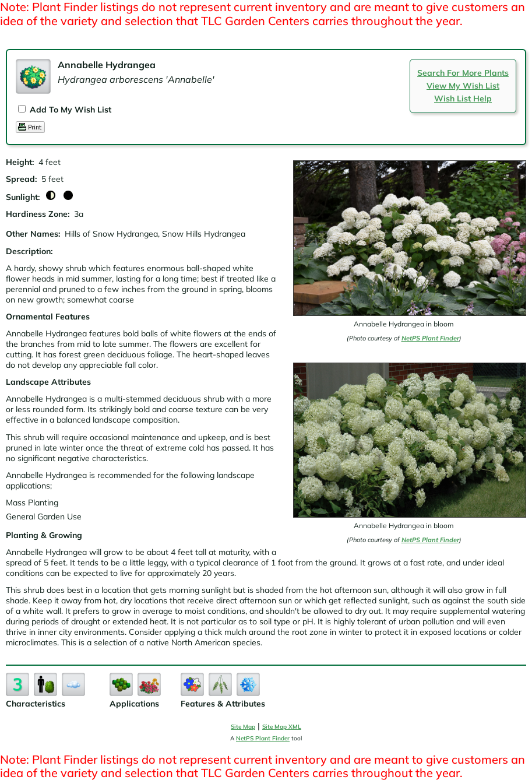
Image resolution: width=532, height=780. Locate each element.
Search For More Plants (463, 73)
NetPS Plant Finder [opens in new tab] (263, 738)
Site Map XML (282, 727)
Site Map (243, 727)
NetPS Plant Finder (430, 338)
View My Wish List (463, 86)
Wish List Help (463, 99)
